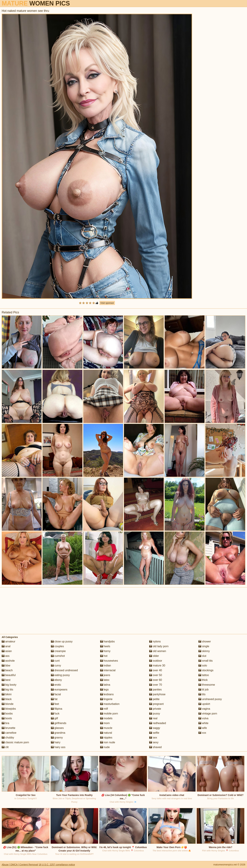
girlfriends (59, 723)
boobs (7, 714)
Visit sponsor (107, 303)
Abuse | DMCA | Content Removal (20, 865)
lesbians (107, 694)
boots (7, 718)
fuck (55, 714)
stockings (206, 670)
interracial (108, 670)
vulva (203, 718)
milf (104, 709)
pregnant (156, 704)
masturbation (110, 704)
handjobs (107, 641)
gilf (54, 718)
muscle (106, 728)
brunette (8, 728)
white (203, 723)
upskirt (204, 704)
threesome (207, 685)
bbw (6, 665)
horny (105, 651)
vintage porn (208, 714)
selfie (154, 733)
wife (203, 728)
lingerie (106, 699)
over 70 (156, 685)
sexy (154, 742)
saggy (155, 728)
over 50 (156, 675)
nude (105, 747)
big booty (9, 685)
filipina (57, 709)
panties (155, 690)
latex (105, 680)
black (7, 699)
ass (6, 656)
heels (105, 646)
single (204, 646)
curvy (56, 665)
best (6, 680)
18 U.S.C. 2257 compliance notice (57, 865)
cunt (55, 661)
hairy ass (58, 747)
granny (57, 738)
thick (203, 680)
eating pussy (60, 675)
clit (5, 747)
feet (55, 704)
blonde (8, 704)
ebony (56, 680)
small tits (206, 661)
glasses (57, 728)
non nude (108, 742)
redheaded (158, 723)
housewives (109, 661)
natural (106, 733)
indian (106, 665)
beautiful (9, 675)
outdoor (156, 661)
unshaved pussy (210, 699)
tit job (204, 690)
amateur (8, 641)
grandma (58, 733)
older (154, 656)
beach (7, 670)
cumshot (58, 656)
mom (105, 723)
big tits (7, 690)
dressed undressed (64, 670)
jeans (105, 675)
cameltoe (9, 733)
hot (104, 656)
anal (6, 646)
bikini (7, 694)
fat (54, 699)
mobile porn (109, 714)
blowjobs (9, 709)
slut (202, 656)
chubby (8, 738)
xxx (202, 733)
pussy (155, 714)
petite (154, 699)
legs (104, 690)
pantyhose (157, 694)
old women (158, 651)
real (153, 718)
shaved (155, 747)
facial (56, 694)
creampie (58, 651)
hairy (56, 742)
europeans (59, 690)
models (106, 718)
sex (153, 738)
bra (5, 723)
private (155, 709)
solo (203, 665)
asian (7, 651)
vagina (204, 709)
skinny (204, 651)
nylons (155, 641)
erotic (56, 685)
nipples (106, 738)
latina (105, 685)
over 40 (156, 670)
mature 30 (157, 665)
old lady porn (159, 646)
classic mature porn (15, 742)
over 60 (156, 680)
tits (202, 694)
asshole (8, 661)
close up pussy (62, 641)
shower (205, 641)
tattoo (204, 675)
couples (57, 646)
